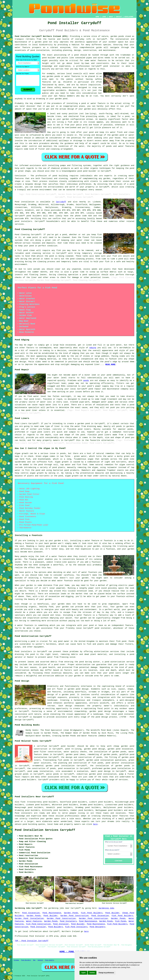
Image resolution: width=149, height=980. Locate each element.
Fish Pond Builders (92, 913)
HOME (97, 17)
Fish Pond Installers (76, 927)
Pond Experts (50, 960)
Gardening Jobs (106, 908)
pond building (60, 176)
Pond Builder (112, 913)
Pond (17, 202)
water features (120, 816)
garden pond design (95, 749)
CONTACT (119, 17)
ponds (121, 36)
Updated (40, 960)
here (95, 824)
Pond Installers (68, 921)
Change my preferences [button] (106, 973)
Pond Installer (61, 924)
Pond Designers (98, 927)
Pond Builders (56, 927)
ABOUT (111, 17)
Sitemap (16, 960)
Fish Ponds (121, 921)
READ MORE (110, 364)
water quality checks (75, 752)
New (34, 960)
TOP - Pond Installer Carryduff (32, 941)
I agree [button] (83, 973)
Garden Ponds (71, 913)
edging (93, 348)
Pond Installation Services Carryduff (45, 830)
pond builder (68, 746)
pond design (82, 689)
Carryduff (61, 202)
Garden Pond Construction (74, 916)
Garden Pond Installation (29, 918)
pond (44, 58)
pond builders (34, 216)
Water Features (34, 921)
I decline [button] (92, 973)
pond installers (23, 221)
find (23, 802)
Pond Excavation (31, 913)
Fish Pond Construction (38, 924)
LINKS (104, 17)
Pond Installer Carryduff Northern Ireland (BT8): (42, 36)
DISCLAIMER (129, 17)
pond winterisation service (119, 662)
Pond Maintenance (52, 913)
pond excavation (67, 768)
